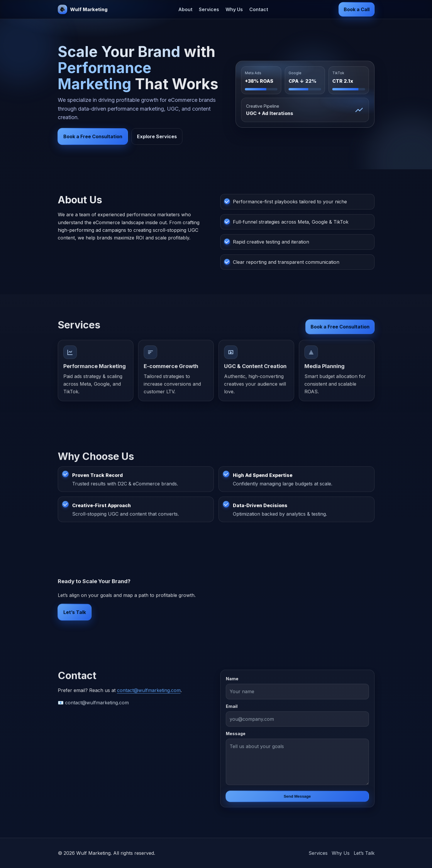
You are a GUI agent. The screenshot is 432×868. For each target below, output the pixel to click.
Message (236, 736)
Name (232, 681)
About (185, 9)
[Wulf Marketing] (83, 9)
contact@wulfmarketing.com (149, 693)
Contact (259, 9)
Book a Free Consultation (93, 136)
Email (232, 709)
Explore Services (157, 136)
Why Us (234, 9)
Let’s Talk (75, 614)
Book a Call (357, 9)
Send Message (297, 799)
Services (209, 9)
